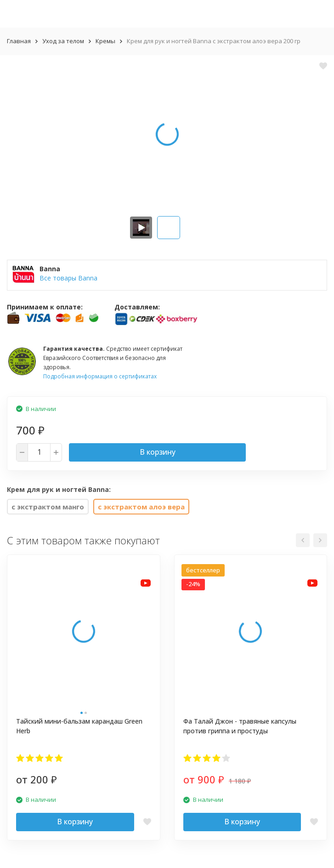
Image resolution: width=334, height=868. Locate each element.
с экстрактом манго (48, 507)
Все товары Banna (68, 278)
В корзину (158, 452)
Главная (19, 41)
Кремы (105, 41)
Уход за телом (63, 41)
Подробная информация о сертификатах (100, 376)
